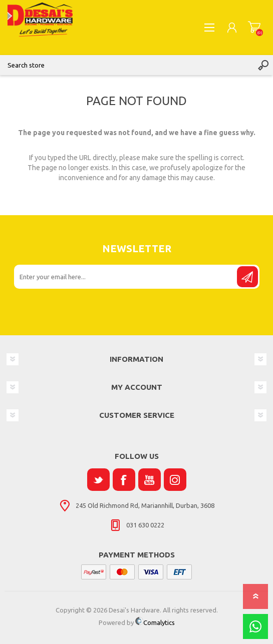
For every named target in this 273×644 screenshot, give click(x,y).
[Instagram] (175, 480)
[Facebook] (124, 480)
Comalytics (155, 622)
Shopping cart (254, 28)
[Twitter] (98, 480)
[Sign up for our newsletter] (126, 277)
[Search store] (126, 65)
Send (247, 277)
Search (263, 65)
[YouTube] (150, 480)
